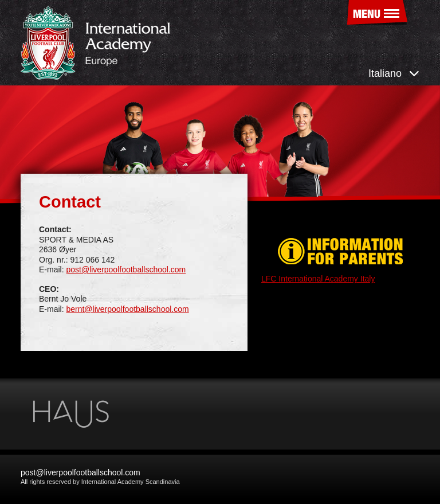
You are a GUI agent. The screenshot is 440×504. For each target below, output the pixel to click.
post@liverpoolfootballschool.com (126, 269)
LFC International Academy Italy (318, 279)
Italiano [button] (394, 73)
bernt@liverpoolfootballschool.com (127, 309)
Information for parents (340, 251)
